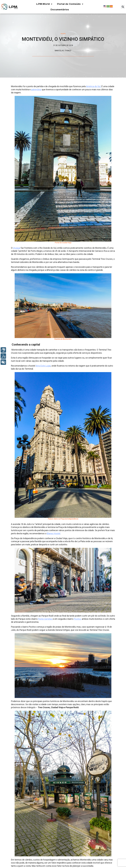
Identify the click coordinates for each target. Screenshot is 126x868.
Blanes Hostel (54, 533)
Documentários (60, 10)
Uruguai (17, 248)
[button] (123, 7)
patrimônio (36, 90)
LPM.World (44, 4)
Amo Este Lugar (43, 366)
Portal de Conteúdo (70, 4)
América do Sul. (94, 86)
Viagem (63, 34)
